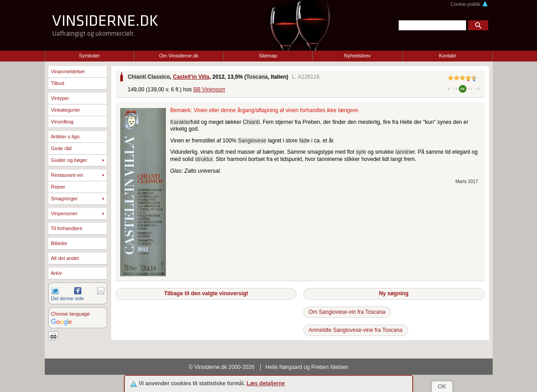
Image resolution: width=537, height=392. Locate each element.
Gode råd (61, 148)
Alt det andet (65, 258)
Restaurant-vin (67, 175)
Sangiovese (252, 141)
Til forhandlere (67, 228)
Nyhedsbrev (357, 56)
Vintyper (60, 98)
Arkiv (57, 273)
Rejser (58, 187)
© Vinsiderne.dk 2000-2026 (222, 367)
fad (303, 141)
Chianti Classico (149, 77)
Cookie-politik (469, 4)
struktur (204, 159)
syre (361, 152)
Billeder (59, 243)
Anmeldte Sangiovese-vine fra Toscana (356, 330)
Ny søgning (393, 293)
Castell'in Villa (191, 77)
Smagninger (64, 198)
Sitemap (268, 56)
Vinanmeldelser (68, 71)
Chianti (251, 122)
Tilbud (58, 83)
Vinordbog (62, 122)
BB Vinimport (209, 90)
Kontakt (447, 56)
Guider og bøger (69, 160)
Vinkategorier (66, 110)
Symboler (89, 56)
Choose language (71, 314)
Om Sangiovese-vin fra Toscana (347, 312)
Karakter (181, 122)
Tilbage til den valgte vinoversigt (206, 293)
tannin (403, 152)
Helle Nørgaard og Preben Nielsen (307, 367)
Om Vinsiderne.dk (179, 56)
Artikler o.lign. (66, 137)
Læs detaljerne (266, 383)
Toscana (257, 77)
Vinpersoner (64, 213)
